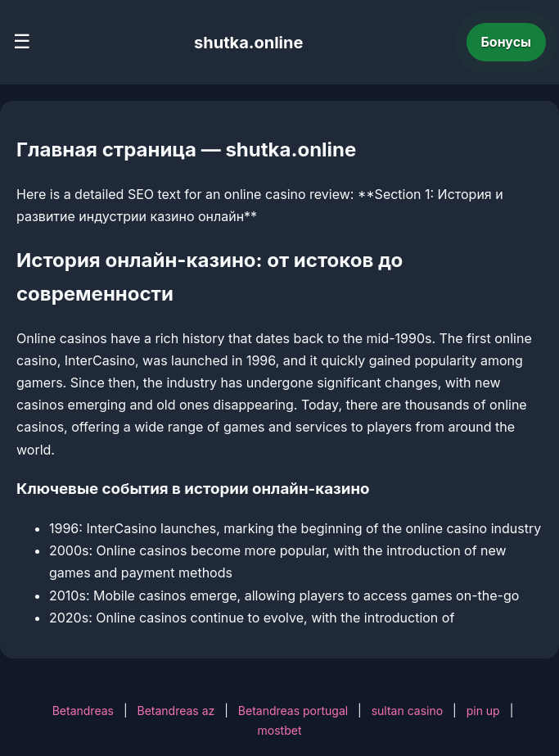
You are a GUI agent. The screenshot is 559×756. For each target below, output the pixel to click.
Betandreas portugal (293, 711)
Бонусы (507, 42)
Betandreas (83, 711)
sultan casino (407, 711)
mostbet (280, 730)
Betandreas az (176, 711)
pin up (483, 711)
